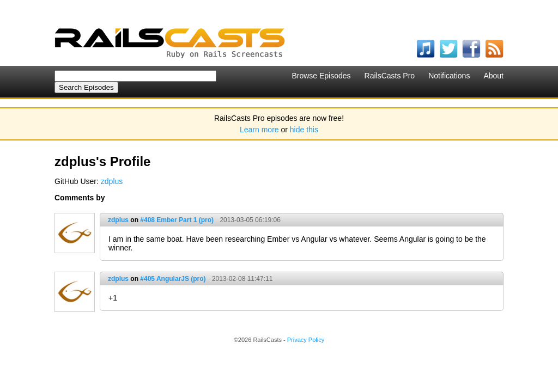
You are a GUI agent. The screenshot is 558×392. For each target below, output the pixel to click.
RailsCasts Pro (390, 76)
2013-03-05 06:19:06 (250, 220)
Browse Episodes (321, 76)
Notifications (449, 76)
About (493, 76)
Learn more (259, 130)
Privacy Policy (306, 340)
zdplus (112, 181)
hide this (304, 130)
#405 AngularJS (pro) (173, 279)
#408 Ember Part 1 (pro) (177, 220)
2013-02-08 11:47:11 (242, 279)
